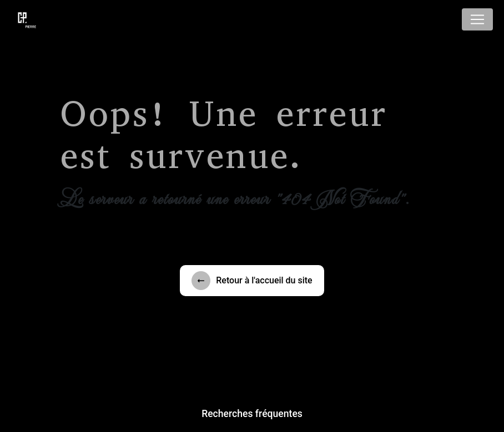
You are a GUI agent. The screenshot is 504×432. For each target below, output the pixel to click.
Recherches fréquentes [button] (252, 414)
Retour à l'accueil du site (252, 281)
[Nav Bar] (477, 19)
